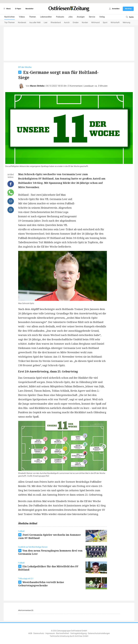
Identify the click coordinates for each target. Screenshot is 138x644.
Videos (22, 17)
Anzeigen (81, 17)
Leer (46, 22)
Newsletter (29, 9)
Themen (32, 17)
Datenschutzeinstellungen (99, 633)
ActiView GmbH (82, 636)
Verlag (102, 17)
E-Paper (18, 9)
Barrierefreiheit (63, 633)
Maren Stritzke (37, 86)
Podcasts (60, 17)
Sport (105, 22)
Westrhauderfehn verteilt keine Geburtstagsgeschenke (41, 584)
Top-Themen (10, 22)
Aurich (67, 22)
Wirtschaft (115, 22)
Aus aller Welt (35, 22)
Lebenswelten (46, 17)
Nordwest (22, 22)
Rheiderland (56, 22)
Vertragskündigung (79, 633)
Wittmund (95, 22)
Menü (7, 9)
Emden (76, 22)
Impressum (50, 633)
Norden (85, 22)
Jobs (70, 17)
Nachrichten (10, 17)
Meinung (126, 22)
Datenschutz (39, 633)
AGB (30, 633)
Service (92, 17)
